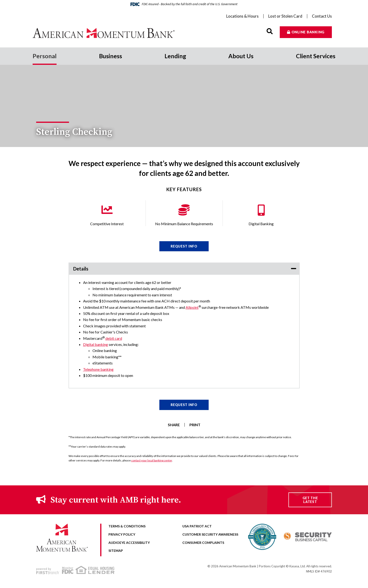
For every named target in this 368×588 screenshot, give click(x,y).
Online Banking (308, 32)
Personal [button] (45, 56)
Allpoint (192, 307)
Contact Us (322, 16)
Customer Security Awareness (210, 534)
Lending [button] (175, 56)
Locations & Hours (242, 16)
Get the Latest (310, 500)
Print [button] (195, 425)
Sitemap (116, 551)
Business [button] (111, 56)
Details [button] (81, 269)
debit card (114, 338)
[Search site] (270, 31)
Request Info (184, 246)
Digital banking (96, 344)
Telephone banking (98, 369)
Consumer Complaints (203, 543)
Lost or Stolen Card (285, 16)
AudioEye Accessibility (129, 543)
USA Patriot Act (197, 526)
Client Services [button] (316, 56)
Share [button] (174, 425)
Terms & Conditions (127, 526)
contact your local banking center (152, 460)
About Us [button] (241, 56)
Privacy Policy (122, 534)
